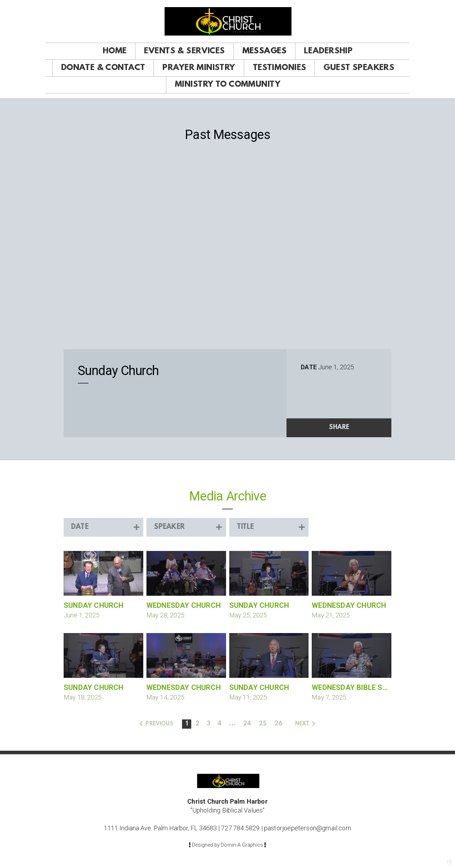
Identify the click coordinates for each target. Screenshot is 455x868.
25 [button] (263, 724)
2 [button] (197, 724)
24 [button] (247, 724)
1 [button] (187, 724)
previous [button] (159, 724)
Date (309, 367)
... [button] (232, 724)
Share (339, 428)
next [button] (302, 724)
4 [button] (220, 724)
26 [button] (278, 724)
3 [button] (208, 724)
